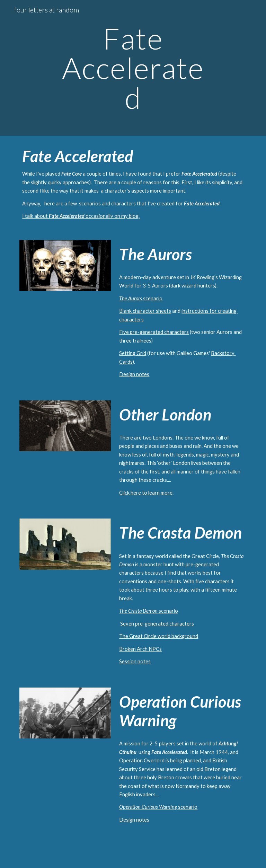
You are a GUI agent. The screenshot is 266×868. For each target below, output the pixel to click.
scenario (152, 298)
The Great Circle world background (159, 636)
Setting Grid (133, 353)
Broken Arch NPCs (140, 649)
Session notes (135, 661)
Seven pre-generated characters (157, 624)
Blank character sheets (145, 311)
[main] (133, 68)
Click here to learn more (146, 493)
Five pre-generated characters (154, 332)
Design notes (134, 374)
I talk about (36, 216)
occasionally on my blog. (112, 216)
